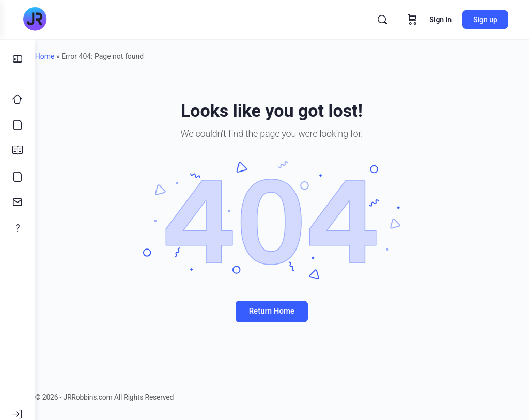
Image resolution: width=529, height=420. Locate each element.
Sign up (485, 20)
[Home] (18, 99)
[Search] (382, 20)
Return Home (282, 311)
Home (66, 56)
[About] (18, 228)
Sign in (440, 20)
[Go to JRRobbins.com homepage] (35, 20)
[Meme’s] (18, 177)
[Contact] (18, 203)
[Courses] (18, 125)
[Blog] (18, 151)
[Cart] (412, 20)
